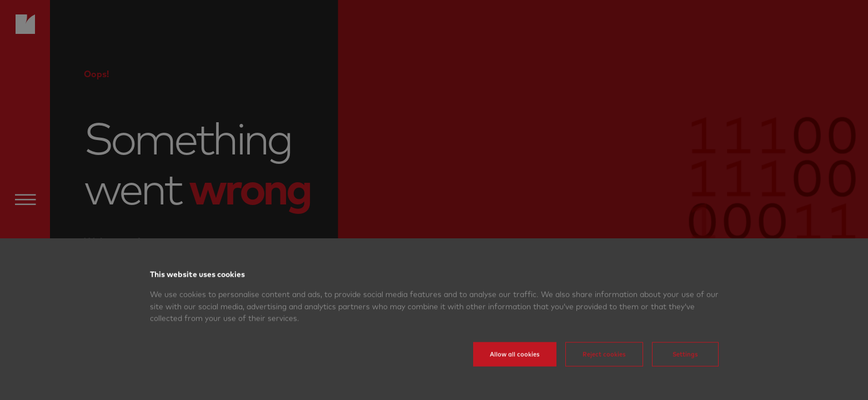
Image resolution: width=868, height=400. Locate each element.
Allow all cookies (515, 371)
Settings (685, 371)
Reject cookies (604, 371)
